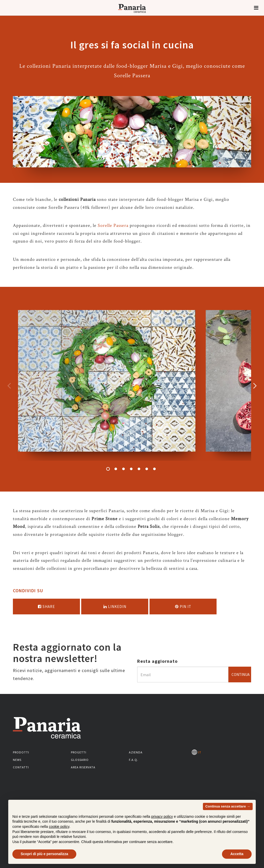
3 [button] (123, 469)
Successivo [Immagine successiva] (255, 385)
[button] (256, 8)
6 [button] (147, 469)
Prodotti (21, 752)
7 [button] (154, 469)
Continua (241, 674)
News (17, 760)
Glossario (80, 760)
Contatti (21, 767)
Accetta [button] (237, 854)
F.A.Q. (134, 760)
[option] (107, 385)
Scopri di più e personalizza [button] (44, 854)
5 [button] (139, 469)
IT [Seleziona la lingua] (196, 752)
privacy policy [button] (162, 817)
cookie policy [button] (59, 827)
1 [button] (108, 469)
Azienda (136, 752)
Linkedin (115, 607)
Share (46, 607)
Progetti (79, 752)
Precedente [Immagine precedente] (9, 385)
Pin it (183, 607)
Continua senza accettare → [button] (228, 806)
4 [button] (131, 469)
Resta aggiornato (157, 661)
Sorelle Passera (113, 225)
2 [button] (116, 469)
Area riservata (83, 767)
